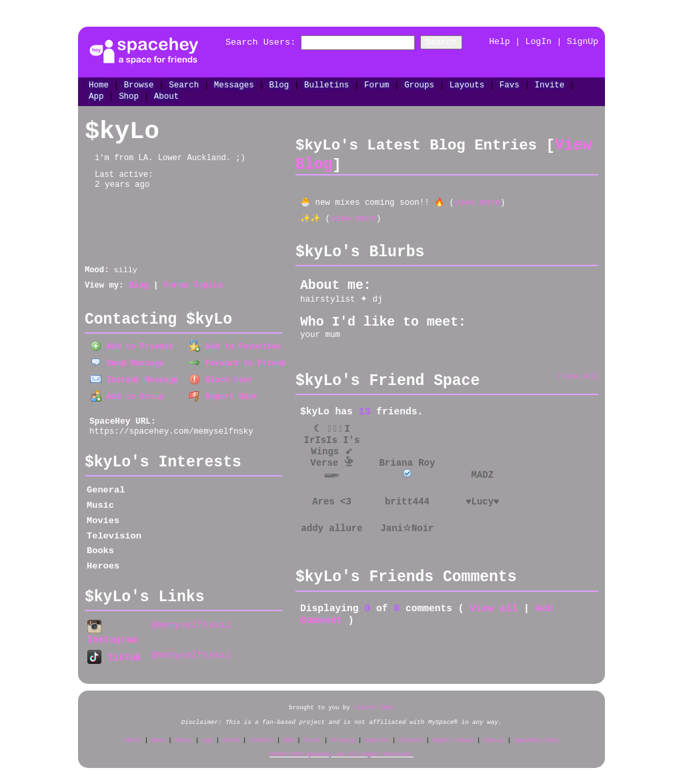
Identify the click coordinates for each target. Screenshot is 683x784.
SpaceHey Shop (536, 736)
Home (99, 84)
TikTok (114, 654)
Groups (419, 84)
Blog (279, 84)
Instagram (112, 630)
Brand (231, 736)
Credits (262, 736)
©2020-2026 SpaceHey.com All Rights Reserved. (341, 750)
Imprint (377, 736)
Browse (139, 84)
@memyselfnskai (191, 623)
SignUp (583, 42)
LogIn (539, 42)
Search (455, 42)
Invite (549, 84)
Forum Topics (193, 286)
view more (477, 201)
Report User (223, 394)
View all (494, 607)
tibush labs (374, 703)
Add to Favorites (235, 346)
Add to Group (127, 394)
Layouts (467, 84)
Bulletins (326, 84)
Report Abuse (453, 736)
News (158, 736)
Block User (221, 378)
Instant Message (134, 378)
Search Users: (246, 42)
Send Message (127, 362)
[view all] (578, 374)
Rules (184, 736)
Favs (510, 84)
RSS (288, 736)
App (96, 96)
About (166, 96)
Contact (411, 736)
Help (499, 42)
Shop (129, 96)
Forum (377, 84)
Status (494, 736)
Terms (313, 736)
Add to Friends (131, 346)
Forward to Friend (237, 362)
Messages (234, 84)
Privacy (343, 736)
